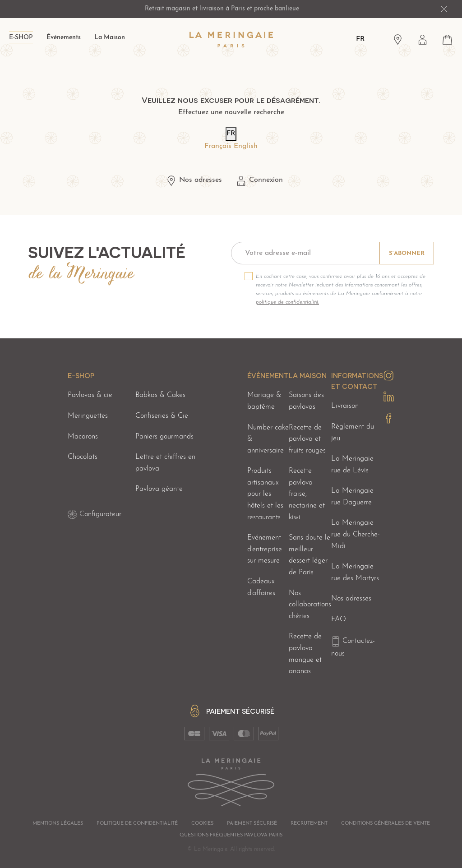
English (246, 146)
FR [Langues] (360, 39)
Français (218, 146)
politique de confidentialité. (287, 302)
